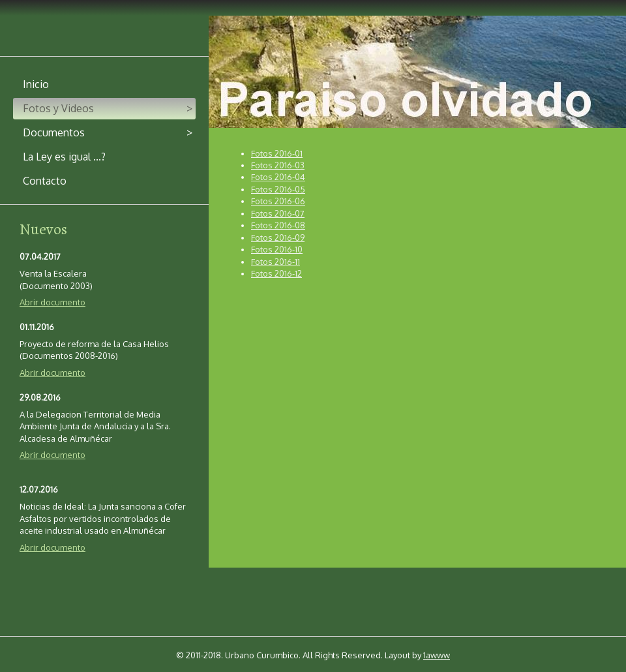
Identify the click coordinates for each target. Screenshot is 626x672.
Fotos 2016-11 (276, 262)
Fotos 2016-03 (278, 165)
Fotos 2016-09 (278, 237)
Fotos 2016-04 (278, 177)
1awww (437, 655)
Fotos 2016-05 (278, 189)
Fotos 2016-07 (278, 213)
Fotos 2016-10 (277, 249)
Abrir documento (52, 302)
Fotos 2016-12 (276, 273)
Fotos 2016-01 (277, 153)
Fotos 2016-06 (278, 201)
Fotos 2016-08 (278, 225)
